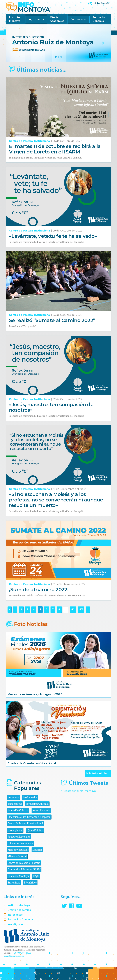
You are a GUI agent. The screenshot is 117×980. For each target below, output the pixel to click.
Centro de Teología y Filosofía (24, 863)
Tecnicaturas (15, 804)
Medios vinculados (18, 850)
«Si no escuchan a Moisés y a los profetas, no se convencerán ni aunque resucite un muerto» (56, 500)
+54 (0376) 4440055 (22, 953)
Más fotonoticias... (98, 773)
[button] (14, 43)
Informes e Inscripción (20, 843)
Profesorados (30, 797)
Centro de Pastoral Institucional (30, 141)
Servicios (37, 850)
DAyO (36, 876)
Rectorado (13, 797)
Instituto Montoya (15, 19)
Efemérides (30, 883)
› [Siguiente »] (88, 609)
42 (73, 609)
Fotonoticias (78, 19)
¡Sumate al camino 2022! (39, 589)
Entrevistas (14, 883)
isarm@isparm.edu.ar (14, 956)
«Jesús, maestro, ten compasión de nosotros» (51, 407)
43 (81, 609)
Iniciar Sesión (101, 3)
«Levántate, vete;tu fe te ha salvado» (53, 236)
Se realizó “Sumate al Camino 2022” (52, 320)
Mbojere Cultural (17, 856)
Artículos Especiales (19, 837)
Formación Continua (99, 19)
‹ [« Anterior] (10, 609)
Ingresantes (36, 19)
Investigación (15, 830)
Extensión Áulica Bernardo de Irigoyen (29, 817)
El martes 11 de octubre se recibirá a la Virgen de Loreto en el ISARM (55, 149)
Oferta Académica (57, 19)
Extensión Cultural (18, 810)
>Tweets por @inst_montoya (78, 791)
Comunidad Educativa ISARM (24, 870)
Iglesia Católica (35, 830)
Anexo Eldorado (41, 810)
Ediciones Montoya (18, 876)
